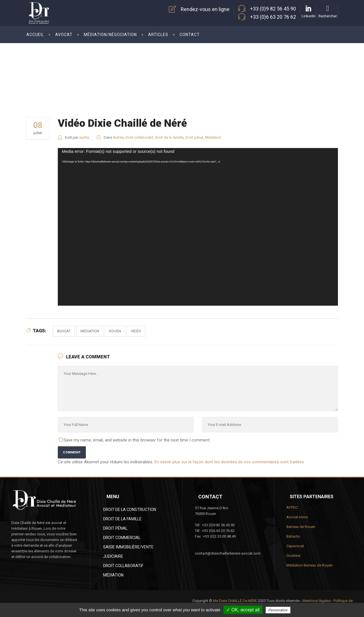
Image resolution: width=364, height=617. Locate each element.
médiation (90, 331)
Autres (327, 69)
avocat (64, 331)
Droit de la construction (130, 510)
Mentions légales (317, 601)
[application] (198, 227)
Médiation (213, 137)
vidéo (136, 331)
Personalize (278, 610)
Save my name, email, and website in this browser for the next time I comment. (137, 440)
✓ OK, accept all (243, 610)
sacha (84, 137)
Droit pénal (194, 137)
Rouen (115, 331)
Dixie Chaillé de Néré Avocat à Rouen (284, 69)
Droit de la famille (169, 137)
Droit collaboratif (139, 137)
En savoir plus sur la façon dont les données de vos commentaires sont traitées (229, 462)
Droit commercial (122, 538)
